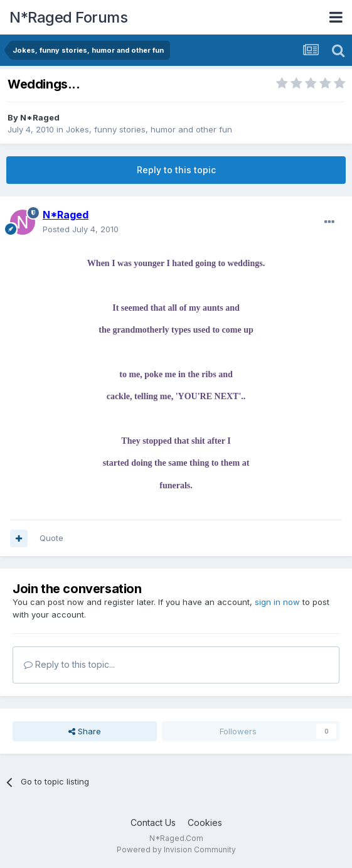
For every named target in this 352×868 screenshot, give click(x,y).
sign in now (277, 602)
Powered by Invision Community (176, 849)
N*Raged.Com (176, 838)
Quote (51, 538)
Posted (81, 229)
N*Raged (40, 117)
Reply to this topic (176, 170)
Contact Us (153, 822)
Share (85, 731)
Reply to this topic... (69, 664)
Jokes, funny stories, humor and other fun (149, 129)
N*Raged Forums (68, 17)
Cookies (205, 822)
